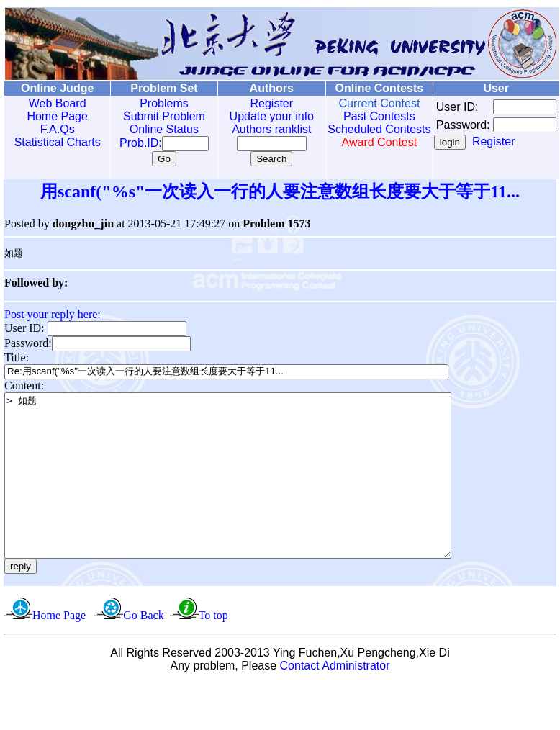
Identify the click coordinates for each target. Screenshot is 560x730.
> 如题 (255, 492)
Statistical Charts (54, 142)
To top (213, 648)
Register (256, 103)
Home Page (54, 116)
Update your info (256, 116)
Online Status (154, 129)
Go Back (143, 648)
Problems (154, 103)
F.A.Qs (54, 129)
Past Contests (358, 116)
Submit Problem (154, 116)
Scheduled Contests (358, 136)
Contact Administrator (335, 699)
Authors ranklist (256, 129)
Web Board (54, 103)
